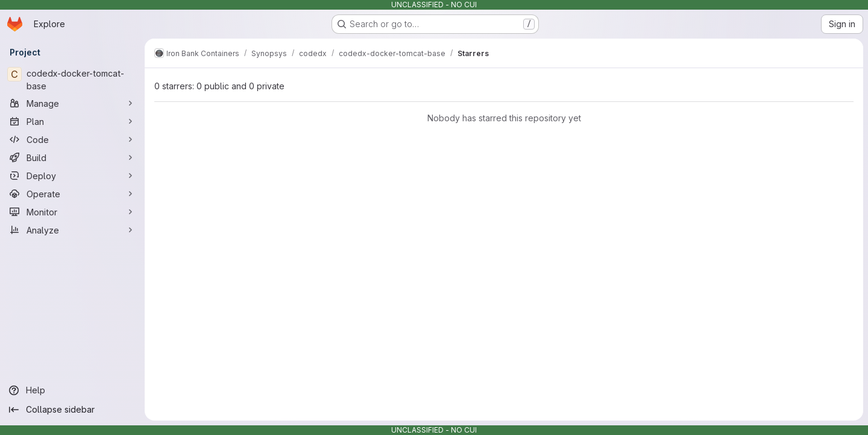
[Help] (72, 390)
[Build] (72, 157)
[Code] (72, 139)
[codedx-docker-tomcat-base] (72, 80)
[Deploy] (72, 176)
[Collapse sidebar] (72, 410)
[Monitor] (72, 212)
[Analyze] (72, 230)
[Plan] (72, 121)
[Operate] (72, 194)
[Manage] (72, 103)
